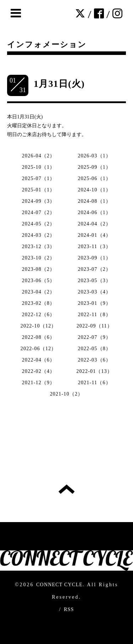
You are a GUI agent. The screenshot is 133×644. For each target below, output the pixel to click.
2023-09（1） (94, 258)
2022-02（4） (39, 371)
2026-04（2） (39, 156)
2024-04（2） (94, 224)
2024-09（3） (39, 201)
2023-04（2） (39, 292)
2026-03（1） (94, 156)
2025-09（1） (94, 167)
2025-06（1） (94, 178)
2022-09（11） (95, 326)
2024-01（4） (94, 235)
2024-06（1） (94, 212)
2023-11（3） (95, 247)
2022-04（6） (39, 360)
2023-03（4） (94, 292)
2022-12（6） (39, 315)
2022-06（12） (39, 349)
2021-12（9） (39, 383)
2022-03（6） (94, 360)
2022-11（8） (95, 315)
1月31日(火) (59, 84)
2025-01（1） (39, 190)
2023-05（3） (94, 281)
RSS (69, 609)
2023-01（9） (94, 303)
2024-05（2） (39, 224)
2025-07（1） (39, 178)
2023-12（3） (39, 247)
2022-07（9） (94, 337)
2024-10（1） (94, 190)
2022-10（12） (39, 326)
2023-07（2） (94, 269)
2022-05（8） (94, 349)
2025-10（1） (39, 167)
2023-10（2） (39, 258)
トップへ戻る (66, 489)
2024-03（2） (39, 235)
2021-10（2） (67, 394)
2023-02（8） (39, 303)
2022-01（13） (94, 371)
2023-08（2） (39, 269)
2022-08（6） (39, 337)
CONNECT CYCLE (59, 585)
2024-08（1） (94, 201)
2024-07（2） (39, 212)
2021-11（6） (95, 383)
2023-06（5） (39, 281)
